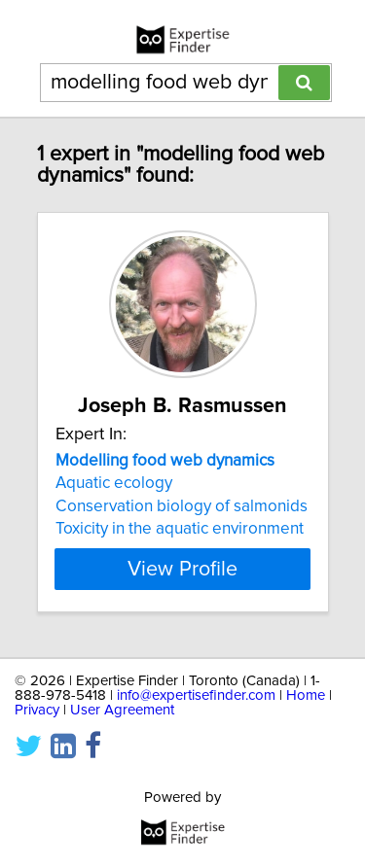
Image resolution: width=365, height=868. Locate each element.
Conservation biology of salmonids (182, 506)
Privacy (37, 710)
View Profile (182, 569)
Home (306, 695)
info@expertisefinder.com (196, 695)
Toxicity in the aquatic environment (180, 529)
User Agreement (122, 710)
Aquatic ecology (114, 483)
